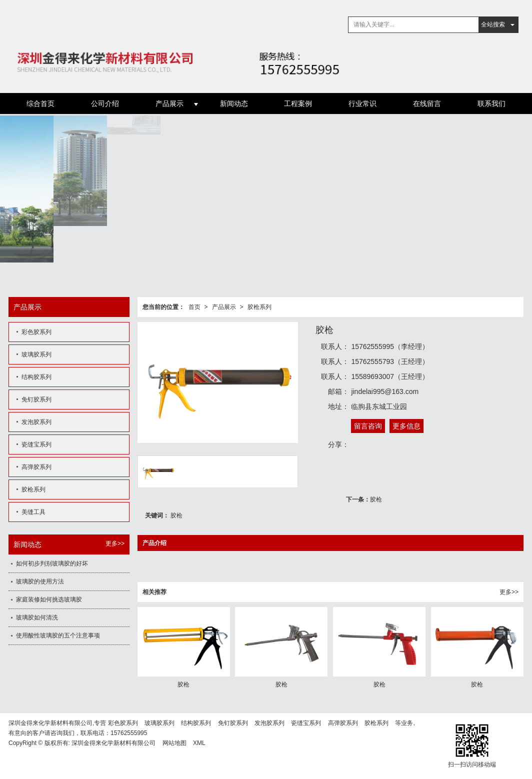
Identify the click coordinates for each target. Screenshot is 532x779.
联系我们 (491, 103)
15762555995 (129, 733)
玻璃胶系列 (36, 354)
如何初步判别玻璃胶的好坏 (52, 563)
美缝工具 (33, 512)
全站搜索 (493, 24)
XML (199, 743)
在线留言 (427, 103)
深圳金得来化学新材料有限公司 (113, 743)
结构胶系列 (36, 377)
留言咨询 (368, 426)
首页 (194, 307)
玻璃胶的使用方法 (40, 581)
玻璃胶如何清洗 (37, 617)
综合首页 (40, 103)
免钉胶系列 (36, 399)
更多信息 (406, 426)
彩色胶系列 (36, 332)
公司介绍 (105, 103)
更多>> (509, 592)
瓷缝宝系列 (36, 444)
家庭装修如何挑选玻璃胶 (49, 599)
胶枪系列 (259, 307)
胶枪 (376, 499)
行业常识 (362, 103)
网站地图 (174, 743)
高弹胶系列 (36, 467)
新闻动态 (234, 103)
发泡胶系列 (36, 422)
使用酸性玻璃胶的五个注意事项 (58, 635)
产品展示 (169, 103)
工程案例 (298, 103)
